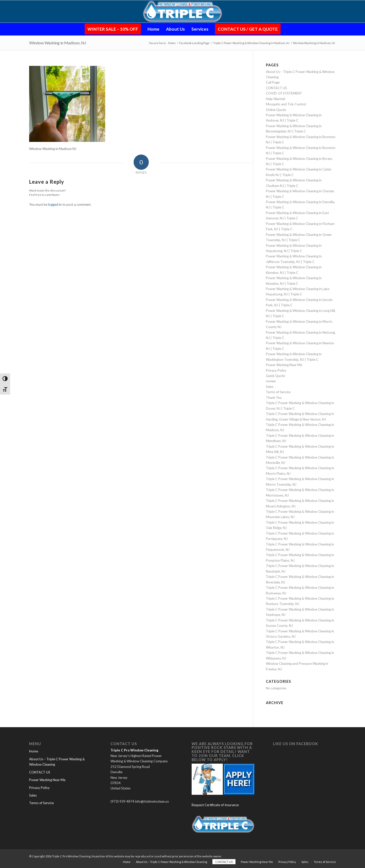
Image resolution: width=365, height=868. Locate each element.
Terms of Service (278, 392)
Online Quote (276, 110)
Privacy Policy (276, 370)
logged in (55, 204)
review (271, 381)
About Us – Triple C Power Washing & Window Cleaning (57, 762)
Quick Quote (275, 376)
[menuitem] (113, 29)
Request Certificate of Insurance (215, 805)
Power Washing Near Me (284, 365)
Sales (270, 387)
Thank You (274, 398)
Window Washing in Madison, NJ (58, 43)
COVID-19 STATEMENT (284, 93)
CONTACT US (276, 88)
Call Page (273, 82)
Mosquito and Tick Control (286, 104)
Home (34, 751)
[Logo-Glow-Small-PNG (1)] (183, 11)
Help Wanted (276, 99)
